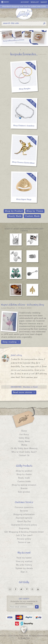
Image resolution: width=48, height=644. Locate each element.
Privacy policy (24, 539)
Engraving (24, 528)
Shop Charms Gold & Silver (23, 163)
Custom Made (32, 216)
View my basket (24, 558)
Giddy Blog (24, 438)
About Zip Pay (24, 521)
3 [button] (28, 50)
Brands (24, 488)
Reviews (24, 511)
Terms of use (24, 542)
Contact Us (24, 455)
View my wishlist (24, 561)
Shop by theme (24, 474)
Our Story (24, 434)
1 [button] (20, 50)
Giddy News (24, 441)
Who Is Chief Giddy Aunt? (24, 452)
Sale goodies (24, 492)
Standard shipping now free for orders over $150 (24, 7)
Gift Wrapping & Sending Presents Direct (24, 532)
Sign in (24, 572)
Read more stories (22, 392)
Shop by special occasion (24, 485)
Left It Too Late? (24, 535)
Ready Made (15, 216)
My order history (24, 565)
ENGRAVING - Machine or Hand (24, 387)
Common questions (24, 507)
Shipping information (24, 514)
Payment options (24, 518)
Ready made (24, 478)
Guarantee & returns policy (24, 525)
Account (25, 2)
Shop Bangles (25, 89)
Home (24, 431)
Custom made (24, 481)
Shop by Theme (35, 211)
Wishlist (35, 2)
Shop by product (24, 471)
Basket (44, 2)
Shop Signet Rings (24, 199)
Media (24, 445)
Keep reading (9, 342)
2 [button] (24, 50)
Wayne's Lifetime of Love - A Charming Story (23, 305)
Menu (5, 2)
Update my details (24, 568)
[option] (24, 38)
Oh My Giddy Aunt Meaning (24, 448)
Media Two (25, 638)
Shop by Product (14, 211)
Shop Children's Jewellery (24, 126)
